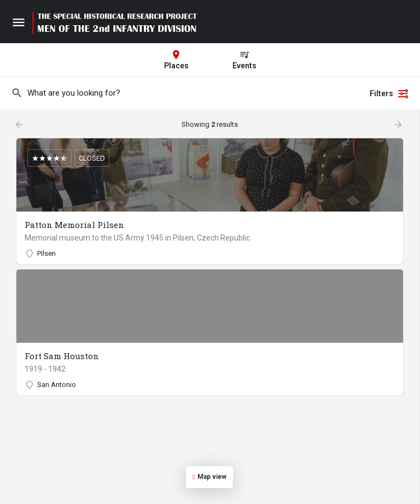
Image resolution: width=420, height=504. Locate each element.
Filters (389, 93)
